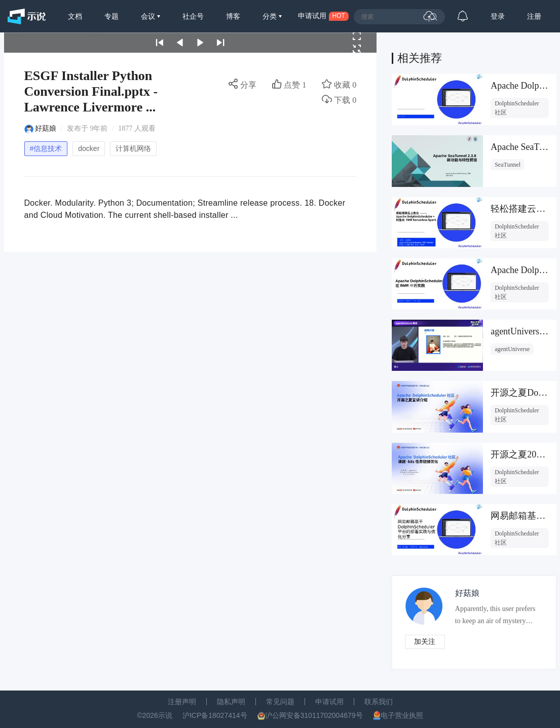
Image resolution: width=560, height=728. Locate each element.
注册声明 (182, 702)
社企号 (193, 16)
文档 (75, 16)
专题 (111, 16)
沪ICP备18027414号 (215, 715)
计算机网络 (133, 148)
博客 (233, 16)
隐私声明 (231, 702)
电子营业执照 (402, 715)
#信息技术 (46, 148)
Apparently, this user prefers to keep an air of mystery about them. (496, 617)
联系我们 (379, 702)
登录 (498, 16)
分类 (271, 16)
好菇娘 (46, 128)
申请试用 (329, 702)
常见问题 (280, 702)
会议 (149, 16)
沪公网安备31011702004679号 (314, 715)
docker (89, 148)
